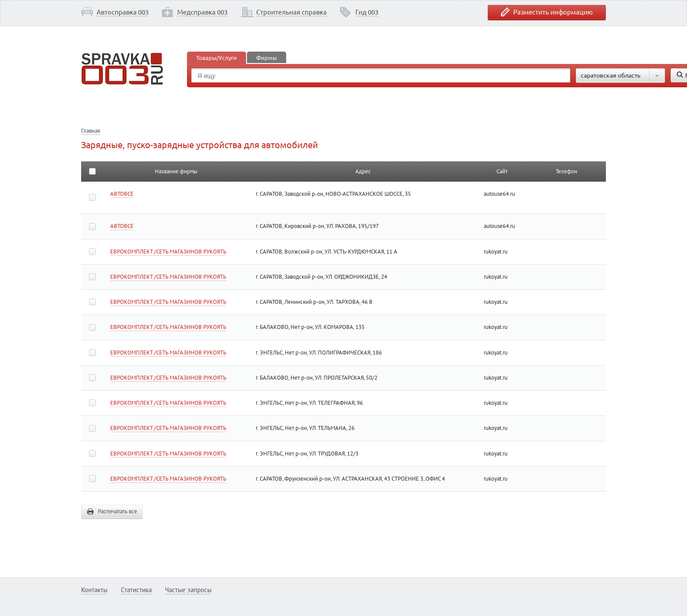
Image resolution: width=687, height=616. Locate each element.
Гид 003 (367, 12)
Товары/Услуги (217, 58)
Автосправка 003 (123, 12)
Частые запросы (188, 590)
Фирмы (267, 58)
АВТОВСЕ (122, 194)
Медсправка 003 (202, 12)
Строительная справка (291, 12)
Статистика (136, 590)
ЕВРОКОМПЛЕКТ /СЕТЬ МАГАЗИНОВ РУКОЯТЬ (168, 252)
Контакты (94, 590)
